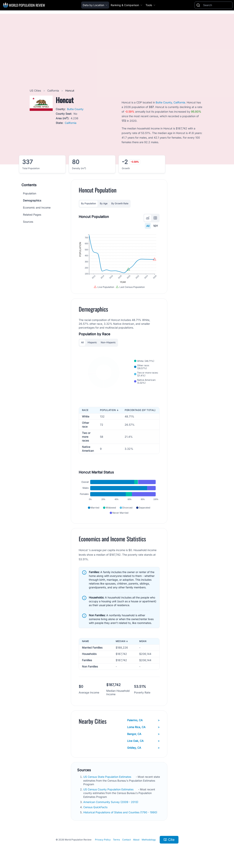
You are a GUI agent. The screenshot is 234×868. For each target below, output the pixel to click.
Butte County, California (170, 102)
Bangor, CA (143, 734)
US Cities (36, 91)
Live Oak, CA (143, 741)
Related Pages (32, 215)
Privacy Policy (103, 840)
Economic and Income (37, 207)
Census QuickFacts (96, 807)
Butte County (75, 109)
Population (30, 193)
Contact (126, 840)
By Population (88, 203)
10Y (156, 226)
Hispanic (92, 342)
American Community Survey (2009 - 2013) (111, 802)
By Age (104, 203)
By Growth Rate (120, 203)
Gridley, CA (143, 748)
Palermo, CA (143, 720)
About (136, 840)
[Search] (217, 5)
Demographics (32, 200)
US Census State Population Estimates (108, 777)
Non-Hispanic (108, 342)
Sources (28, 222)
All (148, 226)
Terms (116, 840)
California (54, 91)
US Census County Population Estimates (109, 789)
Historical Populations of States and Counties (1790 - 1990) (121, 812)
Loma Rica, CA (143, 727)
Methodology (149, 840)
